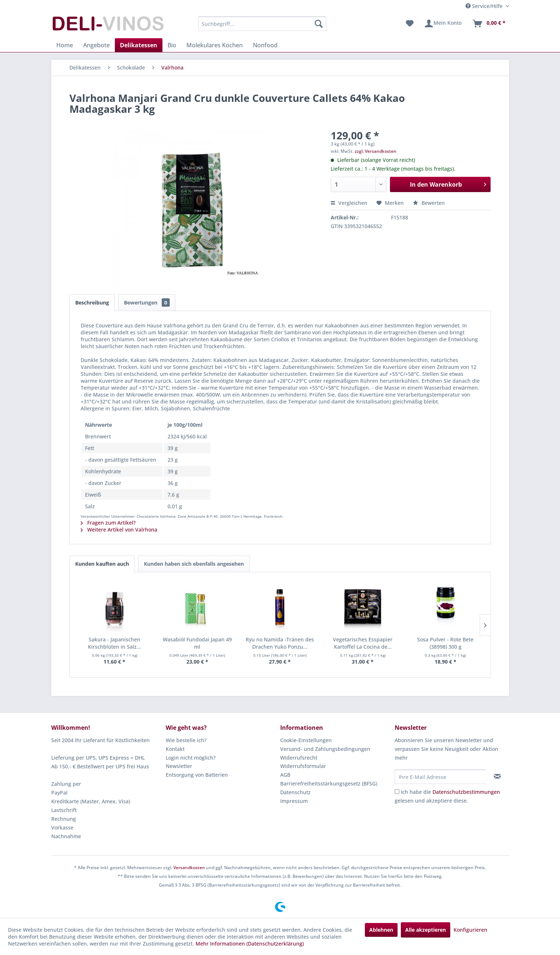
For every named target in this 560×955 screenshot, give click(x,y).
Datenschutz (295, 792)
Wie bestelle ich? (186, 740)
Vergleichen (349, 203)
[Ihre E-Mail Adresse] (440, 777)
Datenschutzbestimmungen (466, 792)
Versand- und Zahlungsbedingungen (325, 749)
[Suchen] (319, 24)
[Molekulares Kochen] (215, 45)
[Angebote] (96, 45)
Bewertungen (147, 303)
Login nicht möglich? (191, 758)
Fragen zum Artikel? (108, 523)
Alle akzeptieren (426, 930)
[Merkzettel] (410, 24)
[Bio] (172, 45)
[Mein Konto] (443, 24)
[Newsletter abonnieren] (497, 776)
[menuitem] (262, 24)
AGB (285, 775)
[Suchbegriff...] (262, 24)
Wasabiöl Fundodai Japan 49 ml (197, 643)
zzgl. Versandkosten (376, 151)
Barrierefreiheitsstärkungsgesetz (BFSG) (329, 783)
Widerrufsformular (303, 766)
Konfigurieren (470, 930)
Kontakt (175, 749)
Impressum (294, 801)
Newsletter (179, 766)
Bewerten (429, 203)
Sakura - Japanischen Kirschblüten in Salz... (114, 643)
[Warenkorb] (489, 24)
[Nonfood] (265, 45)
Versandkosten (189, 868)
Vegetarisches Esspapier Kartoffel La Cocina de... (363, 643)
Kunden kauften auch (102, 564)
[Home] (65, 45)
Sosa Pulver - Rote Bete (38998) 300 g (445, 643)
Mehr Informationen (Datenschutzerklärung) (250, 944)
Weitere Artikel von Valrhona (119, 530)
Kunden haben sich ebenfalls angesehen (194, 564)
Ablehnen (381, 930)
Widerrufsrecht (299, 758)
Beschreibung (92, 303)
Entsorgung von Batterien (197, 775)
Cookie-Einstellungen (306, 740)
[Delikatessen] (139, 45)
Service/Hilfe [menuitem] (485, 6)
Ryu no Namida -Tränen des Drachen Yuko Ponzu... (280, 643)
